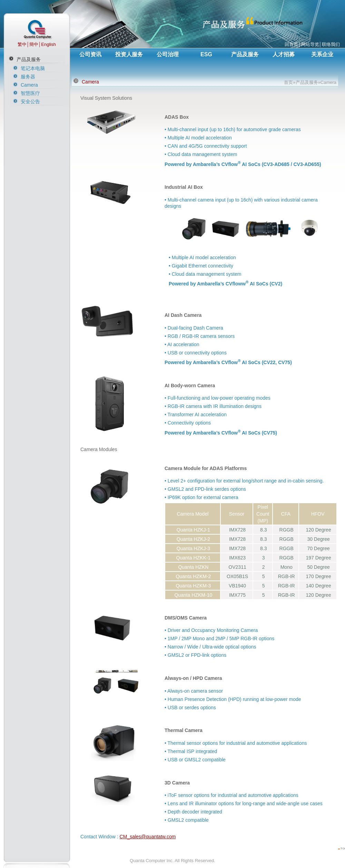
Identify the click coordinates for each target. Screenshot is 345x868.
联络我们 (331, 44)
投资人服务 (129, 54)
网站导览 (310, 44)
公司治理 (168, 54)
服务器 (28, 77)
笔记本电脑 (33, 68)
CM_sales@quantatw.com (148, 837)
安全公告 (30, 101)
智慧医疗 (30, 93)
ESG (206, 54)
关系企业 (322, 54)
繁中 (22, 44)
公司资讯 (90, 54)
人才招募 (284, 54)
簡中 (34, 44)
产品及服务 (29, 59)
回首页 (291, 44)
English (48, 44)
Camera (29, 85)
